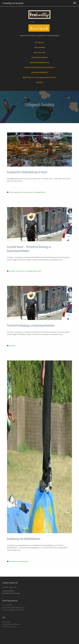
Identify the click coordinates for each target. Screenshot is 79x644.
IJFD (40, 271)
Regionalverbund (39, 72)
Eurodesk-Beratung (9, 627)
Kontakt (39, 82)
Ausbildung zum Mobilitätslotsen (24, 539)
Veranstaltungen (39, 57)
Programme (39, 47)
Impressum (6, 622)
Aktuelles (40, 42)
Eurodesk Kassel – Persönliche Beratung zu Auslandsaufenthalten (29, 249)
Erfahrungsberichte (39, 63)
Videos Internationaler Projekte (39, 67)
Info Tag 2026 (39, 53)
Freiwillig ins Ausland (13, 3)
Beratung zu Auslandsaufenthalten (39, 78)
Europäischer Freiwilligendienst (34, 192)
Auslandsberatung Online (11, 624)
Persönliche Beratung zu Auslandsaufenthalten (31, 325)
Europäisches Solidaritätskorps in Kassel (27, 172)
